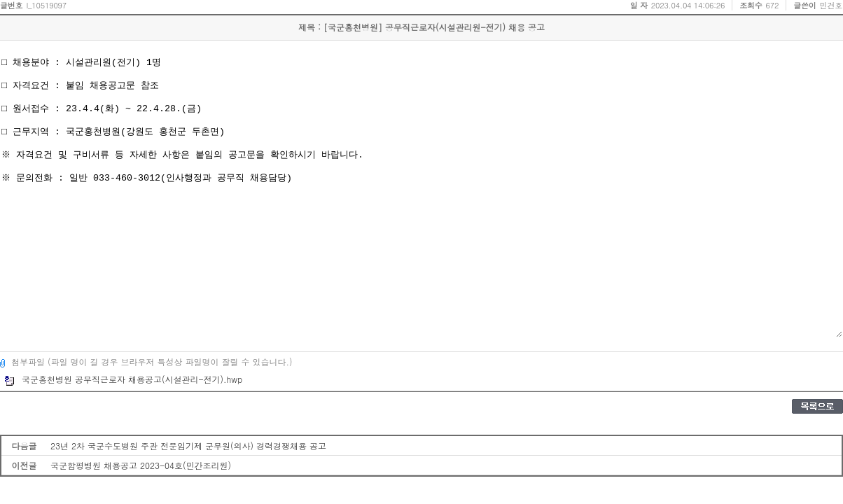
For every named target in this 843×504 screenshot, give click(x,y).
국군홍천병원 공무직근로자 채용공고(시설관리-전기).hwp (123, 379)
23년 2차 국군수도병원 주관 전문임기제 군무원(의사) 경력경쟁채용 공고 (188, 446)
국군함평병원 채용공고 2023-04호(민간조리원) (141, 465)
